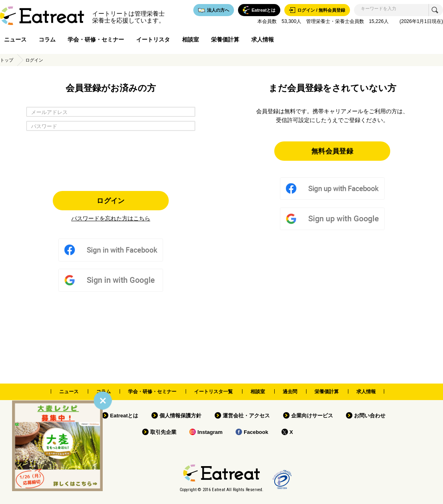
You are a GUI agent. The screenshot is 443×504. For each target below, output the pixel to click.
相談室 (190, 39)
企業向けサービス (312, 416)
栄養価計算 (225, 39)
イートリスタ (153, 39)
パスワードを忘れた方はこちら (111, 218)
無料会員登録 (332, 151)
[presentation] (111, 159)
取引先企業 (163, 432)
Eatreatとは (124, 416)
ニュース (15, 39)
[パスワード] (111, 126)
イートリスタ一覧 (213, 392)
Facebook (256, 432)
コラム (47, 39)
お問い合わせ (370, 416)
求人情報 (263, 39)
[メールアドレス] (111, 112)
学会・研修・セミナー (96, 39)
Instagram (210, 432)
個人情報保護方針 (180, 416)
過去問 (290, 392)
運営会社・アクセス (246, 416)
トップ (7, 60)
